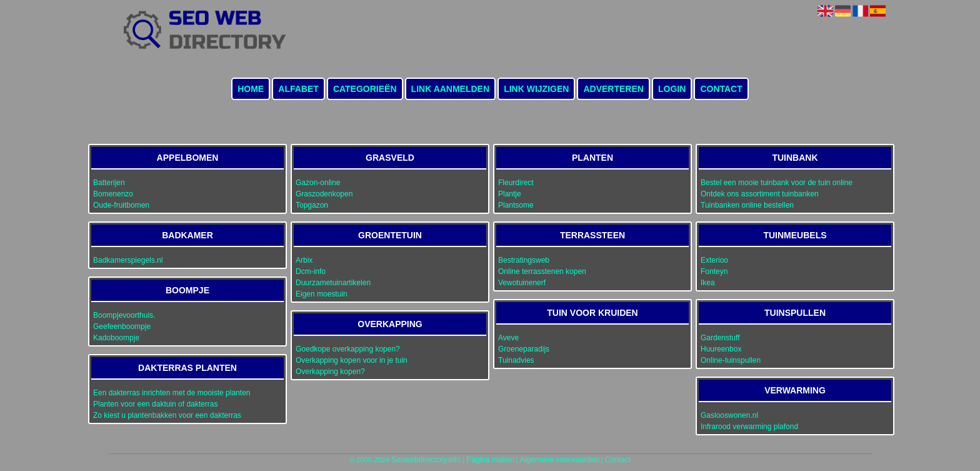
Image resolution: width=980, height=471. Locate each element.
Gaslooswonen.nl (729, 415)
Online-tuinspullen (731, 360)
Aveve (508, 338)
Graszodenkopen (324, 194)
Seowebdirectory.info (426, 460)
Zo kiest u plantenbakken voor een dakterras (167, 415)
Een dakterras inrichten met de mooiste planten (172, 393)
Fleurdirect (516, 183)
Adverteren (613, 89)
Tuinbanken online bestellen (747, 205)
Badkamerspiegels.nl (128, 260)
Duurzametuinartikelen (333, 283)
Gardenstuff (720, 338)
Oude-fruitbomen (121, 205)
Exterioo (714, 260)
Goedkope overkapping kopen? (348, 349)
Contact (721, 89)
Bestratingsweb (524, 260)
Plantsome (516, 205)
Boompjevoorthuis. (124, 315)
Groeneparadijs (524, 349)
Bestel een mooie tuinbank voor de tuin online (777, 183)
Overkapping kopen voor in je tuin (352, 360)
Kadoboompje (116, 338)
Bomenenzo (113, 194)
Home (251, 89)
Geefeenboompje (122, 327)
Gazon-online (318, 183)
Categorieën (365, 89)
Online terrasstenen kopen (542, 271)
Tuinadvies (516, 360)
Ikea (708, 283)
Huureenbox (721, 349)
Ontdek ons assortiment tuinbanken (760, 194)
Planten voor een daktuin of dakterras (155, 404)
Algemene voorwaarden (560, 460)
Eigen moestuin (322, 294)
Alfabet (298, 89)
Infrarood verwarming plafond (749, 427)
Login (672, 89)
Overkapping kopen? (330, 372)
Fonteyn (714, 271)
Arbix (304, 260)
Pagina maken (490, 460)
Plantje (510, 194)
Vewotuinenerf (522, 283)
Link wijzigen (536, 89)
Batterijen (109, 183)
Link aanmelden (450, 89)
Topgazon (312, 205)
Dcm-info (311, 271)
